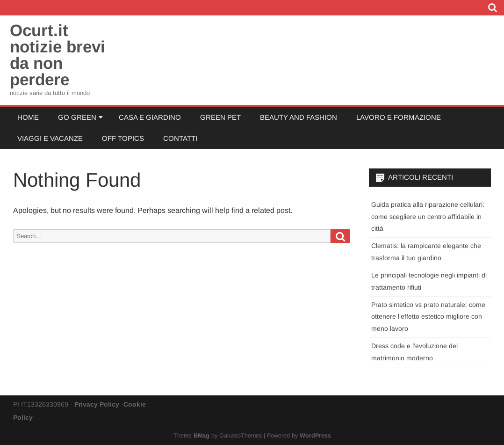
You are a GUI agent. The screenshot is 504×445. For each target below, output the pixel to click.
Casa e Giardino (150, 117)
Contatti (180, 138)
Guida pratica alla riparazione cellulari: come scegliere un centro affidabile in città (428, 217)
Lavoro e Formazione (399, 117)
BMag (202, 436)
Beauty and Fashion (299, 117)
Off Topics (123, 138)
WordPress (315, 436)
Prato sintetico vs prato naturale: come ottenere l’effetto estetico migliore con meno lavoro (428, 317)
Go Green (77, 117)
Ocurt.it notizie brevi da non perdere (58, 55)
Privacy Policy (97, 404)
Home (28, 117)
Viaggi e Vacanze (50, 138)
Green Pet (220, 117)
